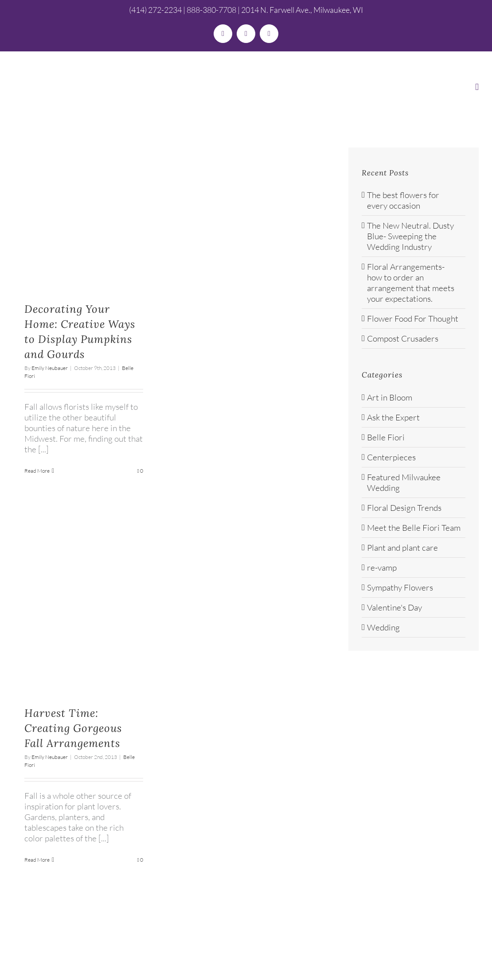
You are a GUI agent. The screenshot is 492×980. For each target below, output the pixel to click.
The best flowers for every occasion (403, 200)
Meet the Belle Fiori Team (414, 528)
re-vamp (382, 568)
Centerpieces (391, 457)
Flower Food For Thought (413, 319)
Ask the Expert (393, 417)
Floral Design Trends (404, 508)
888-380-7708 (211, 10)
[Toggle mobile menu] (477, 87)
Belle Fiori (386, 437)
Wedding (383, 627)
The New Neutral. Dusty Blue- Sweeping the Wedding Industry (410, 236)
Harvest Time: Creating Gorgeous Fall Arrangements (73, 728)
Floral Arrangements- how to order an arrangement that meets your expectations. (411, 283)
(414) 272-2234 (155, 10)
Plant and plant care (402, 548)
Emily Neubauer (50, 368)
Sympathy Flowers (400, 587)
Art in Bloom (390, 397)
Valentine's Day (394, 607)
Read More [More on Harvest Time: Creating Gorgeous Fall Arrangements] (37, 860)
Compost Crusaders (403, 338)
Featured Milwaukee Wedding (404, 482)
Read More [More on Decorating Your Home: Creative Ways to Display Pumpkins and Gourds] (37, 471)
